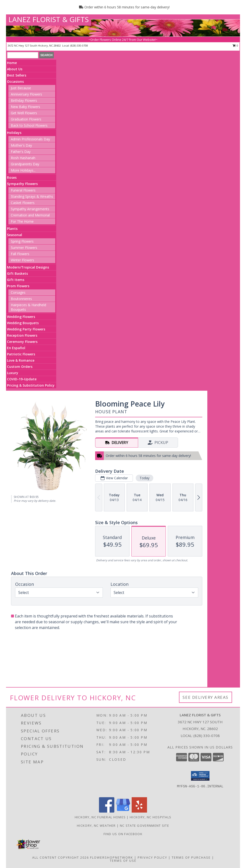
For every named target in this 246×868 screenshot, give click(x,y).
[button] (200, 776)
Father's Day (21, 152)
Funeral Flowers (23, 190)
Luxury (13, 373)
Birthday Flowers (24, 100)
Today (145, 478)
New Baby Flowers (25, 107)
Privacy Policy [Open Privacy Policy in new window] (152, 857)
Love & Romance (21, 360)
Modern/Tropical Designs (28, 267)
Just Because (21, 88)
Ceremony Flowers (22, 342)
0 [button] (235, 45)
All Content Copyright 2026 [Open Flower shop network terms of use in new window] (61, 857)
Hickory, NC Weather (96, 826)
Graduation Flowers (26, 119)
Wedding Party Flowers (26, 329)
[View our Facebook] (107, 811)
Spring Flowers (22, 241)
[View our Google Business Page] (123, 811)
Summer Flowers (24, 248)
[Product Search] (23, 55)
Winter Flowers (22, 260)
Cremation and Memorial (30, 215)
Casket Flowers (23, 203)
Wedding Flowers (21, 317)
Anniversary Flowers (26, 94)
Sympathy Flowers (22, 184)
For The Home (22, 221)
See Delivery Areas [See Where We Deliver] (206, 697)
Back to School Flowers (29, 125)
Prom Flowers (18, 286)
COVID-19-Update (22, 379)
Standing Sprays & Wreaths (32, 196)
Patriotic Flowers (21, 354)
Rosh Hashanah (23, 158)
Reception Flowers (22, 335)
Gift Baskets (17, 273)
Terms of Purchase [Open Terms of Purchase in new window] (191, 857)
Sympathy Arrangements (30, 209)
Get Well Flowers (24, 113)
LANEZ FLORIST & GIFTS (49, 19)
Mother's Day (21, 145)
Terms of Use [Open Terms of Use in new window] (123, 861)
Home (12, 63)
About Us (15, 69)
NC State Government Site (145, 826)
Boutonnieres (21, 299)
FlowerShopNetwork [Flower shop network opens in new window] (112, 857)
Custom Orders (20, 367)
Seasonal (15, 235)
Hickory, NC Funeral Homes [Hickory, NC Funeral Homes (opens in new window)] (100, 817)
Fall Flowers (20, 254)
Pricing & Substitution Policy (31, 385)
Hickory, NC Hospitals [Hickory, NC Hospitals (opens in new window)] (151, 817)
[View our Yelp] (139, 811)
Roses (12, 177)
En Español (16, 348)
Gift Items (16, 280)
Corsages (18, 292)
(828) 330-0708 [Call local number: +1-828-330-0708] (79, 45)
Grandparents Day (25, 164)
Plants (12, 229)
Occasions (15, 81)
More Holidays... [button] (23, 170)
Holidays (14, 133)
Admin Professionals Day (30, 139)
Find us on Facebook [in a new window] (123, 834)
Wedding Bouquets (23, 323)
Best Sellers (17, 75)
